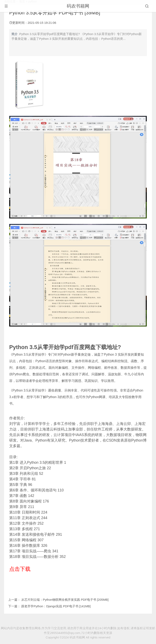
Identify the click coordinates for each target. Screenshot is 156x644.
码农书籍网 (78, 6)
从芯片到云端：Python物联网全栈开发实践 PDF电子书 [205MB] (65, 600)
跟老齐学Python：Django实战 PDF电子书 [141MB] (56, 606)
